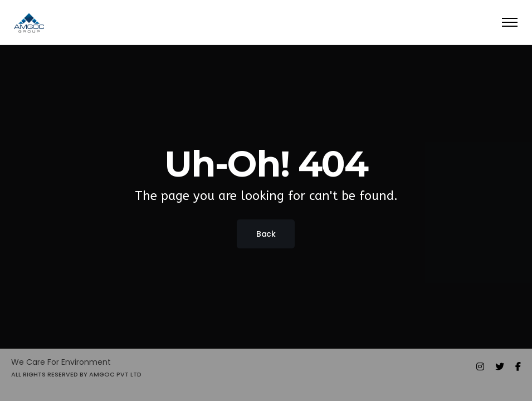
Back (266, 234)
